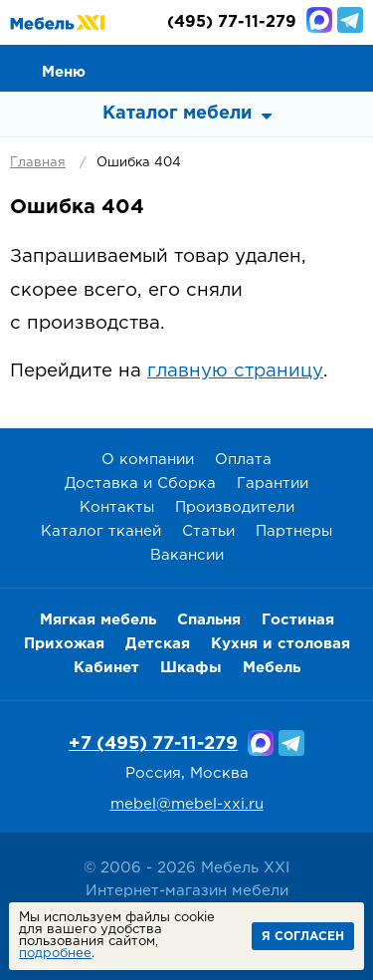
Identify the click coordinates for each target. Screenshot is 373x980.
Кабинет (106, 668)
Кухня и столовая (280, 644)
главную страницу (235, 371)
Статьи (208, 531)
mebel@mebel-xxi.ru (187, 804)
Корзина (349, 67)
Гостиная (298, 620)
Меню (64, 72)
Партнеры (294, 531)
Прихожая (64, 644)
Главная (38, 163)
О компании (148, 460)
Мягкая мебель (98, 620)
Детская (158, 644)
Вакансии (187, 555)
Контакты (117, 507)
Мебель (272, 668)
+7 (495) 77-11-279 (153, 744)
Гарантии (273, 484)
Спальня (209, 620)
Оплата (243, 460)
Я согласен (303, 937)
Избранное (304, 67)
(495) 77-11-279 (232, 22)
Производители (235, 507)
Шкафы (191, 668)
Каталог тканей (101, 531)
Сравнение (260, 67)
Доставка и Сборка (140, 484)
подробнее (55, 954)
